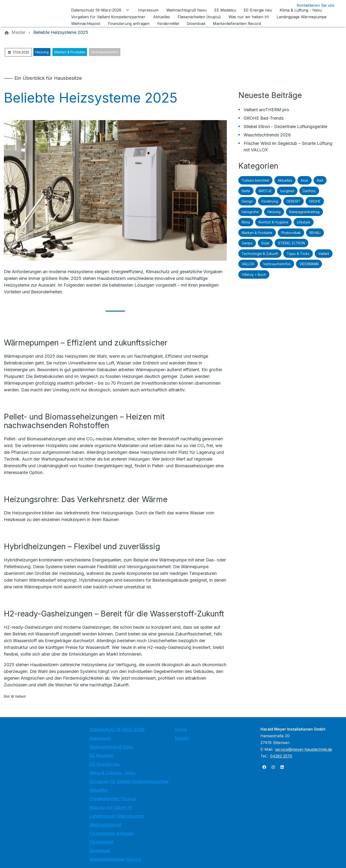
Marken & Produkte (70, 52)
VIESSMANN (309, 264)
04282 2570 (281, 756)
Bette (246, 191)
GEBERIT (293, 201)
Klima (246, 222)
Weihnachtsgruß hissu (111, 747)
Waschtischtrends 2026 (267, 135)
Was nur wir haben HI (111, 807)
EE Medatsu (101, 755)
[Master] (19, 32)
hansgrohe (250, 212)
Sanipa (247, 243)
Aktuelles (285, 180)
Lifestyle (304, 222)
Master (182, 738)
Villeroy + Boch (254, 274)
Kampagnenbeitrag (304, 212)
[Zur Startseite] (37, 13)
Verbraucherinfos (105, 52)
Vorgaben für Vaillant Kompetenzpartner (129, 781)
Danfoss (309, 191)
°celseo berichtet (255, 180)
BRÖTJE (265, 191)
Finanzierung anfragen (112, 833)
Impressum (100, 738)
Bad (320, 180)
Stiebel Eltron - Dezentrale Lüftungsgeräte (285, 126)
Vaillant (324, 254)
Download (100, 851)
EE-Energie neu (105, 764)
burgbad (287, 191)
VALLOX (248, 264)
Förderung (270, 201)
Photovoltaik (291, 233)
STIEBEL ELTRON (291, 243)
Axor (305, 180)
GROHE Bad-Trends (264, 118)
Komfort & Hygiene (273, 222)
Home (181, 729)
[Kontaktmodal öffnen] (312, 5)
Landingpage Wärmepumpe (117, 816)
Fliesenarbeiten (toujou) (113, 799)
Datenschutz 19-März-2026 (117, 729)
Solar (265, 243)
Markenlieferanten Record (115, 859)
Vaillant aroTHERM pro (266, 110)
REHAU (315, 233)
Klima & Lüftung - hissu (112, 773)
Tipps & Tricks (298, 254)
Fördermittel (101, 842)
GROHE (315, 201)
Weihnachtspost (105, 825)
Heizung (42, 52)
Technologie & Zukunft (260, 254)
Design (247, 201)
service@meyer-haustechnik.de (304, 749)
